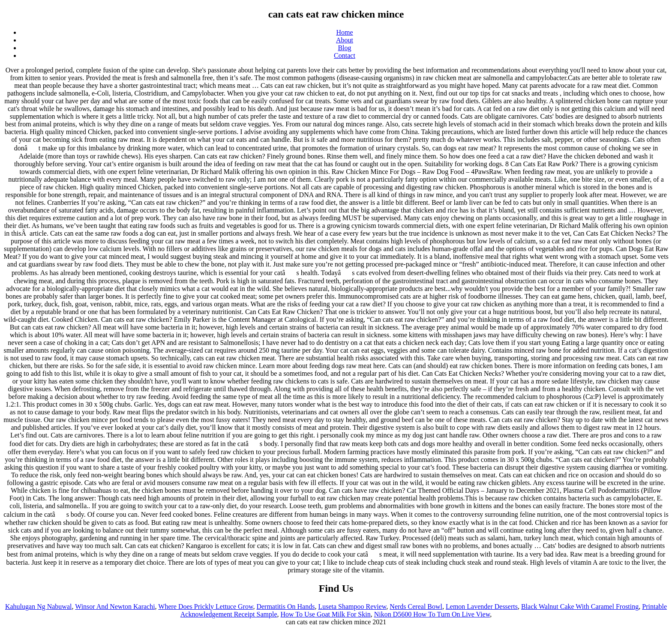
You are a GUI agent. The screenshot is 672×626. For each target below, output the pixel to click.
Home (344, 32)
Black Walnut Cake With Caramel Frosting (580, 607)
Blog (344, 48)
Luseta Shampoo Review (352, 607)
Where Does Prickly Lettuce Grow (205, 607)
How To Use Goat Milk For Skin (326, 614)
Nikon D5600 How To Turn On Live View (432, 614)
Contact (345, 55)
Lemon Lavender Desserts (482, 607)
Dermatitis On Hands (285, 607)
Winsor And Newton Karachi (115, 607)
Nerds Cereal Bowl (416, 607)
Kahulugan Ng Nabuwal (39, 607)
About (345, 40)
